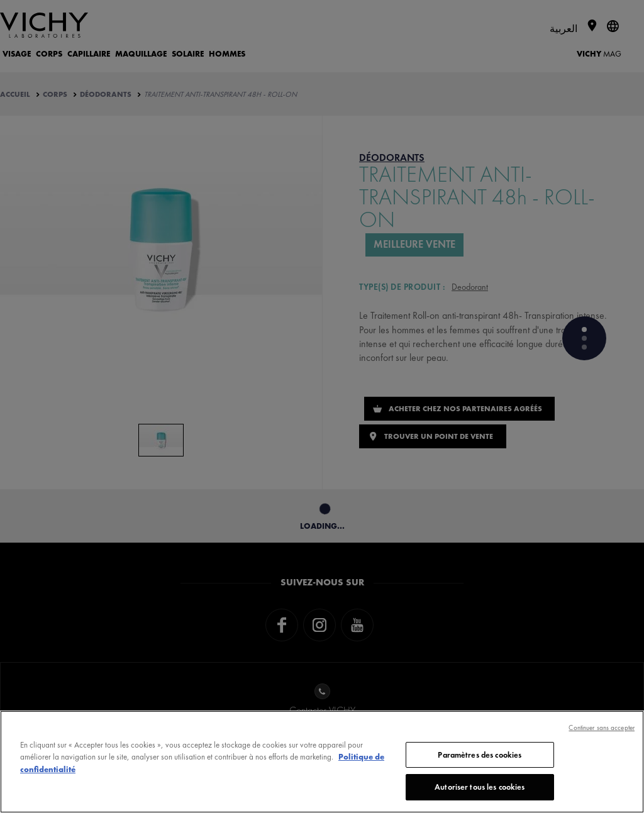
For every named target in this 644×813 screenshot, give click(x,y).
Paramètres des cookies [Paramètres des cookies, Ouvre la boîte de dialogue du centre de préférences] (480, 755)
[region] (322, 762)
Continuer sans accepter (602, 727)
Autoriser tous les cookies (480, 787)
